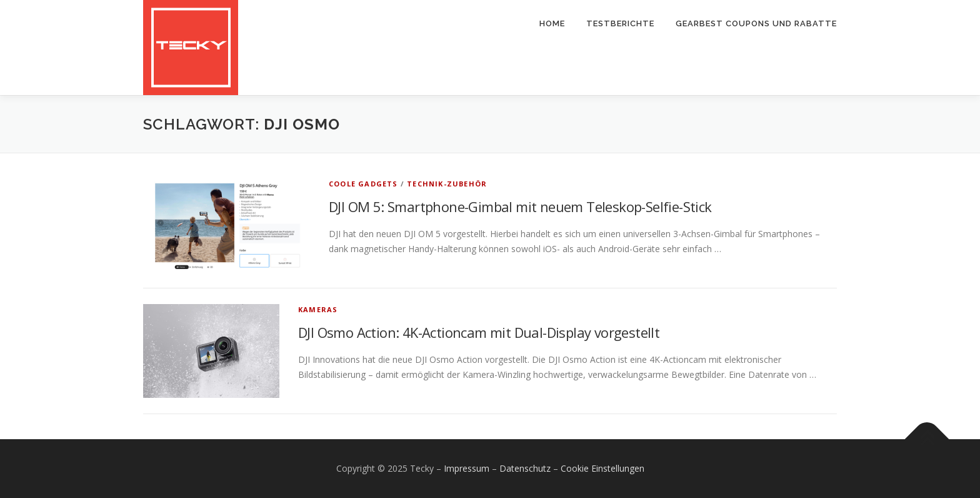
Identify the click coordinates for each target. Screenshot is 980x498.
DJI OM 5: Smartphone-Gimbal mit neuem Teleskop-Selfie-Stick (520, 206)
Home (552, 23)
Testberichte (620, 23)
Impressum (467, 468)
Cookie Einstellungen (602, 468)
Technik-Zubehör (447, 184)
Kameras (318, 309)
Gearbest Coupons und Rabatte (756, 23)
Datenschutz (525, 468)
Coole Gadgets (363, 184)
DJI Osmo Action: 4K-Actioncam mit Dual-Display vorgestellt (479, 332)
